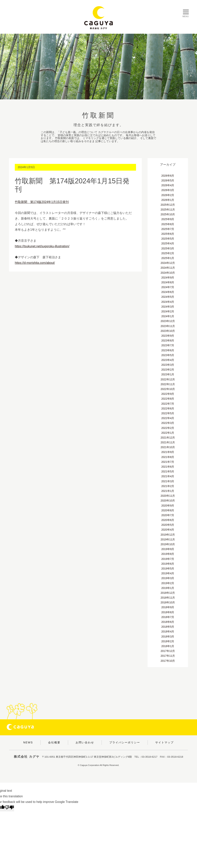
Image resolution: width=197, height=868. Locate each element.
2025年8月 (168, 224)
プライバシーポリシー (125, 742)
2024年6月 (168, 292)
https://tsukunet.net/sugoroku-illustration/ (42, 246)
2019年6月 (168, 564)
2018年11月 (168, 598)
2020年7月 (168, 515)
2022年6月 (168, 408)
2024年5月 (168, 297)
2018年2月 (168, 641)
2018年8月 (168, 612)
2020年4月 (168, 530)
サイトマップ (164, 742)
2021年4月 (168, 476)
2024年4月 (168, 302)
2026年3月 (168, 190)
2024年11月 (168, 268)
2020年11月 (168, 496)
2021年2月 (168, 486)
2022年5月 (168, 413)
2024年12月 (168, 263)
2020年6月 (168, 520)
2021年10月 (168, 447)
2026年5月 (168, 180)
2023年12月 (168, 321)
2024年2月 (168, 311)
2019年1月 (168, 588)
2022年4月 (168, 418)
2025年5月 (168, 239)
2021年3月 (168, 481)
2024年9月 (168, 278)
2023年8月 (168, 340)
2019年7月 (168, 559)
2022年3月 (168, 423)
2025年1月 (168, 258)
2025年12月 (168, 205)
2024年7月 (168, 287)
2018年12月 (168, 593)
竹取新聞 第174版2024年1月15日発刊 (42, 202)
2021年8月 (168, 457)
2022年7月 (168, 404)
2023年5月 (168, 355)
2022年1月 (168, 433)
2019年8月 (168, 554)
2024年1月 (168, 316)
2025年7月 (168, 229)
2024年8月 (168, 282)
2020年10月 (168, 501)
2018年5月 (168, 627)
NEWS (28, 742)
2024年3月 (168, 307)
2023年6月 (168, 350)
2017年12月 (168, 651)
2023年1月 (168, 374)
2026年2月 (168, 195)
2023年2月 (168, 370)
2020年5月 (168, 525)
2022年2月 (168, 428)
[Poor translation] (9, 808)
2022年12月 (168, 379)
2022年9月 (168, 394)
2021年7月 (168, 462)
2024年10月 (168, 273)
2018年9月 (168, 607)
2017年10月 (168, 661)
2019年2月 (168, 583)
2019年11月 (168, 539)
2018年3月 (168, 637)
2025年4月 (168, 243)
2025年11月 (168, 210)
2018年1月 (168, 646)
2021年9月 (168, 452)
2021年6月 (168, 467)
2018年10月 (168, 602)
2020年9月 (168, 506)
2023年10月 (168, 331)
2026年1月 (168, 200)
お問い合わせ (85, 742)
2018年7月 (168, 617)
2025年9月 (168, 219)
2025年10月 (168, 214)
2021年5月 (168, 471)
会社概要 (54, 742)
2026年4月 (168, 185)
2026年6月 (168, 176)
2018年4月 (168, 632)
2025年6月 (168, 234)
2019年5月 (168, 569)
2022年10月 (168, 389)
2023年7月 (168, 345)
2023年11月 (168, 326)
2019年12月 (168, 535)
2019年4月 (168, 573)
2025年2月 (168, 253)
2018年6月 (168, 622)
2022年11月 (168, 384)
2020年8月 (168, 510)
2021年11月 (168, 442)
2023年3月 (168, 365)
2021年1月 (168, 491)
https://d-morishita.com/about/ (35, 263)
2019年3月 (168, 578)
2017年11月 (168, 656)
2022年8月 (168, 399)
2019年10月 (168, 544)
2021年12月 (168, 438)
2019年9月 (168, 549)
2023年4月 (168, 360)
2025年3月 (168, 248)
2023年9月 (168, 336)
